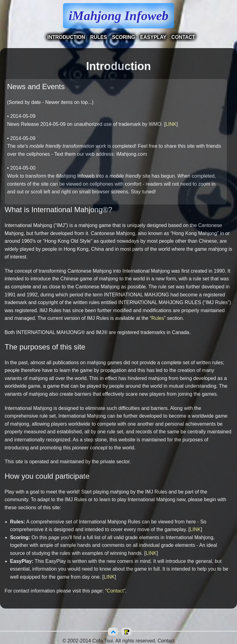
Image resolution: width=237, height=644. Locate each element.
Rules (98, 37)
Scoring (124, 37)
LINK (171, 124)
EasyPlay (153, 37)
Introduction (66, 37)
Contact (183, 37)
